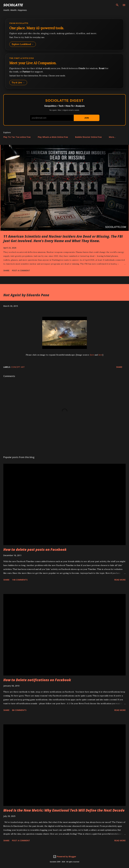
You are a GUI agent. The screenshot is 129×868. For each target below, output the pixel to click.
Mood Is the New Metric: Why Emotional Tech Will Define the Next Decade (64, 810)
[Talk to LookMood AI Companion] (64, 71)
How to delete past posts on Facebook (35, 549)
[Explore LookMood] (64, 34)
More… (112, 137)
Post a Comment (21, 270)
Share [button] (6, 270)
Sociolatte (13, 5)
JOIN (87, 118)
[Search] (117, 5)
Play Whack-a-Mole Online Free (53, 137)
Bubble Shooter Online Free (88, 137)
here (92, 355)
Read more (120, 580)
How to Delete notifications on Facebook (37, 680)
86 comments (19, 710)
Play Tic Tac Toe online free (17, 137)
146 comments (20, 580)
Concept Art (18, 367)
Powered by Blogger (65, 857)
